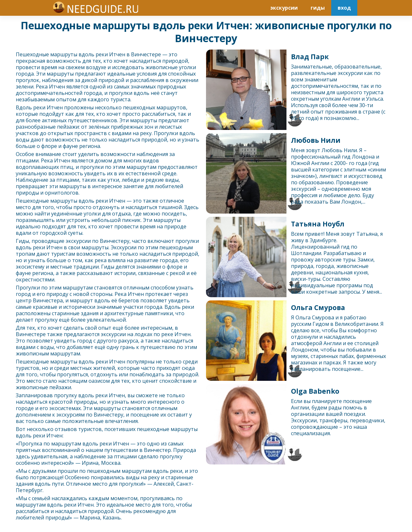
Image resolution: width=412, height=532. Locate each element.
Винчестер (145, 54)
